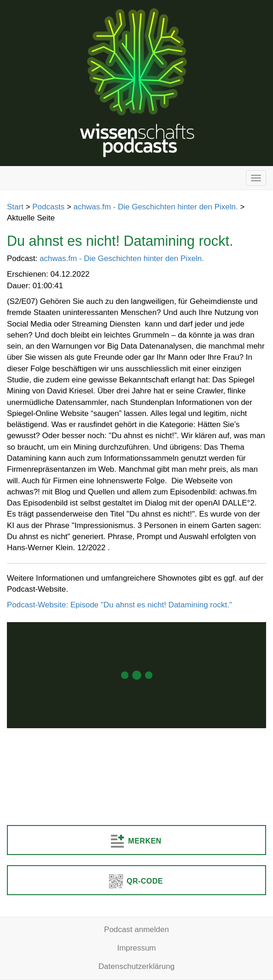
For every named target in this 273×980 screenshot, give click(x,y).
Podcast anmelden (136, 930)
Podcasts (48, 207)
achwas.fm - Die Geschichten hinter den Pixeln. (156, 207)
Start (15, 207)
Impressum (136, 948)
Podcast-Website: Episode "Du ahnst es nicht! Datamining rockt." (119, 605)
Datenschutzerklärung (136, 966)
